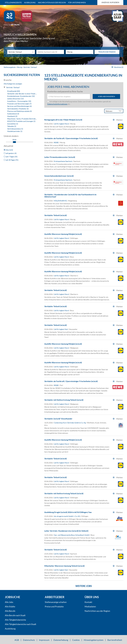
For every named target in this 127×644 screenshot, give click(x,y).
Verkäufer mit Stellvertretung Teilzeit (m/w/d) (64, 400)
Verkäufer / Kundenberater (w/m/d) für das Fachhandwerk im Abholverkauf (70, 196)
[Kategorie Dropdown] (33, 52)
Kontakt (88, 602)
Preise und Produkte (54, 606)
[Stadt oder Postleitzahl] (80, 52)
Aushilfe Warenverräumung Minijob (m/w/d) (63, 234)
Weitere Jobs (84, 586)
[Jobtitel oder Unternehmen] (50, 52)
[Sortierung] (111, 111)
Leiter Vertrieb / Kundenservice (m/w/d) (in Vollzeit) (66, 531)
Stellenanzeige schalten (56, 602)
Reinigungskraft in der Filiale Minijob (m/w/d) (63, 120)
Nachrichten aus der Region (52, 3)
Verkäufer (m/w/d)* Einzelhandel (58, 419)
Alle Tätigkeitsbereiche (15, 620)
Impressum (44, 640)
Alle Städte (10, 606)
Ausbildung (30, 3)
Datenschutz (29, 640)
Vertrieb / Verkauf (13, 87)
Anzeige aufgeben (110, 2)
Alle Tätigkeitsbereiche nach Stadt (21, 624)
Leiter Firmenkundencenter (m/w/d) (60, 157)
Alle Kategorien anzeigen (13, 84)
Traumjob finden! (107, 52)
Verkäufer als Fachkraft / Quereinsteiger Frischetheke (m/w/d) (71, 138)
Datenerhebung (61, 640)
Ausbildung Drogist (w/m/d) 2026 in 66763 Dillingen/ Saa (68, 512)
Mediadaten (90, 606)
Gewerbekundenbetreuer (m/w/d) (59, 176)
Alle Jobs (9, 602)
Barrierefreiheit (115, 640)
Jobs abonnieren (106, 96)
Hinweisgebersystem (94, 640)
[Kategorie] (19, 52)
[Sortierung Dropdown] (121, 111)
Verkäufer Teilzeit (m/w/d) (56, 215)
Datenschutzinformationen (57, 104)
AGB (17, 640)
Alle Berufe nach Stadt (15, 615)
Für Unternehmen (77, 3)
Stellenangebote (13, 3)
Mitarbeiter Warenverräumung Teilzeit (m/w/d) (64, 566)
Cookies (76, 640)
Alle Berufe (10, 611)
